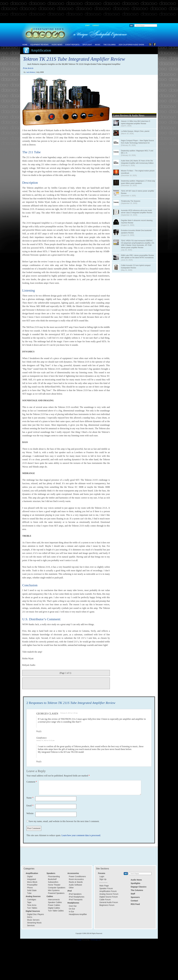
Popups (79, 940)
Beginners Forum (107, 905)
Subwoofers (53, 882)
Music (98, 45)
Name (30, 798)
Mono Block (32, 882)
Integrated (31, 879)
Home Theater (54, 885)
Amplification (41, 50)
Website (30, 813)
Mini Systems (54, 890)
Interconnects (54, 900)
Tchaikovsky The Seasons (131, 201)
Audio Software (75, 885)
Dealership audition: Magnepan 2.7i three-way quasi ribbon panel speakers (138, 182)
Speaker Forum (106, 888)
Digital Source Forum (109, 897)
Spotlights (135, 883)
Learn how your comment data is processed (81, 835)
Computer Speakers (57, 888)
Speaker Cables (55, 902)
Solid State (32, 890)
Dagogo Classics (139, 887)
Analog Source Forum (109, 894)
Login (102, 876)
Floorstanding (54, 876)
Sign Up (103, 879)
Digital (30, 876)
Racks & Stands (76, 882)
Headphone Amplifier (78, 914)
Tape (29, 902)
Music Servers (33, 920)
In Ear (71, 912)
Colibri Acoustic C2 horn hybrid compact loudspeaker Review (136, 267)
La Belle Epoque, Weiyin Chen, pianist (135, 131)
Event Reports (72, 45)
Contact (96, 26)
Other (71, 888)
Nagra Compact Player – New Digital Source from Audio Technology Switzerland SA (137, 142)
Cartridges (32, 900)
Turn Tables (32, 908)
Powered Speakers (56, 893)
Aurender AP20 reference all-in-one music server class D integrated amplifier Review (137, 212)
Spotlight (87, 45)
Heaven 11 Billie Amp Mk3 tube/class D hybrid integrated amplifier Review (136, 122)
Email (30, 806)
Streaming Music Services (34, 924)
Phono (30, 888)
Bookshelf (52, 879)
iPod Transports (76, 900)
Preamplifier (32, 885)
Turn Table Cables (56, 911)
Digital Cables (54, 908)
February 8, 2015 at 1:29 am (69, 713)
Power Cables (54, 905)
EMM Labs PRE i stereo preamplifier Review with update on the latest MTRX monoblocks (137, 257)
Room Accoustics (76, 879)
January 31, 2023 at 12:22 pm (45, 740)
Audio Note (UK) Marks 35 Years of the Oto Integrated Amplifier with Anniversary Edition (137, 162)
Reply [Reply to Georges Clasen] (39, 731)
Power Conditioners (77, 876)
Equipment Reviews (39, 45)
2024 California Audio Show (131, 45)
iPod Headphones (77, 897)
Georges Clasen (47, 714)
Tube (29, 893)
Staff (87, 26)
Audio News (57, 45)
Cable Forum (105, 900)
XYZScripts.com (96, 940)
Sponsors (135, 897)
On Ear (72, 909)
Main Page (104, 886)
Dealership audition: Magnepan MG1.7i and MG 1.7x (137, 152)
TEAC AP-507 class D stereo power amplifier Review (138, 192)
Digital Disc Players (36, 914)
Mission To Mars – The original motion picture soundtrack (138, 172)
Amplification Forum (108, 891)
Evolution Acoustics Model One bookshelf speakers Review (136, 232)
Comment (32, 782)
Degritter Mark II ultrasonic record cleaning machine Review (137, 222)
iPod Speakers (75, 894)
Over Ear (73, 906)
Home (25, 45)
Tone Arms (32, 905)
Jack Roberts (31, 72)
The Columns (110, 45)
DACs (30, 917)
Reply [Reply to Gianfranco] (39, 761)
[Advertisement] (89, 12)
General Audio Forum (109, 902)
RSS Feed (135, 904)
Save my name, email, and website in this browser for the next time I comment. (64, 821)
